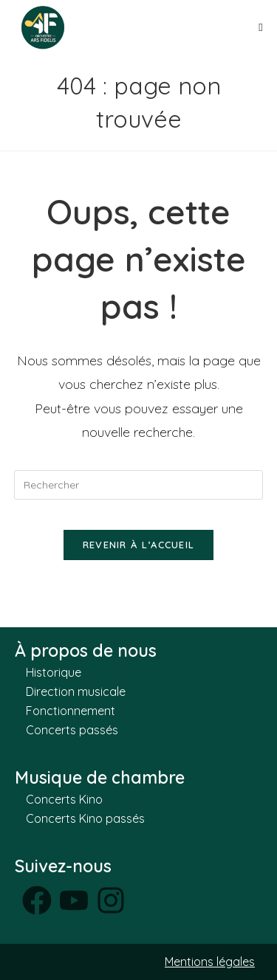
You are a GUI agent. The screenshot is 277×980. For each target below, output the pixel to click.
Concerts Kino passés (85, 818)
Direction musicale (76, 691)
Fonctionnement (71, 711)
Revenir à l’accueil (139, 545)
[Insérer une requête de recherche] (139, 485)
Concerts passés (72, 730)
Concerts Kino (64, 799)
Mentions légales (210, 962)
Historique (54, 672)
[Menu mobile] (261, 27)
